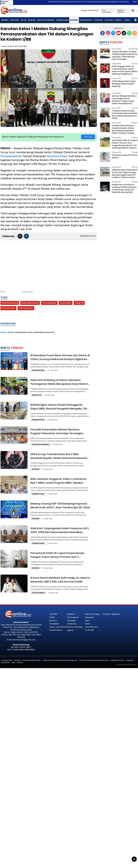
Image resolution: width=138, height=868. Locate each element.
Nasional (74, 20)
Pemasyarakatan (11, 156)
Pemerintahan (62, 20)
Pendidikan (54, 624)
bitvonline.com (132, 665)
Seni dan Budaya (92, 614)
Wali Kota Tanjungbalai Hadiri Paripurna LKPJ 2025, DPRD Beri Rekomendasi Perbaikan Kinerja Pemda (60, 532)
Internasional (86, 20)
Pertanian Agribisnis (111, 614)
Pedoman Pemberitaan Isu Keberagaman (60, 660)
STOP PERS (109, 20)
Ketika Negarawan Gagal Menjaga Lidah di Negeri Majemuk (124, 84)
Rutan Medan (66, 303)
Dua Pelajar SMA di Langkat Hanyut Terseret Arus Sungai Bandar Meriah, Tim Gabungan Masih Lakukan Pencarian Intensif (125, 145)
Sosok (88, 624)
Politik (23, 20)
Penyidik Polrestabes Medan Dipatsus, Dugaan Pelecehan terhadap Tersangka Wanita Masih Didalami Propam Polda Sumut (60, 433)
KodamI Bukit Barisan (30, 303)
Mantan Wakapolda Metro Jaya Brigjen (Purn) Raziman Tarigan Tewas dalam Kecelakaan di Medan (124, 101)
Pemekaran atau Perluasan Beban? (125, 156)
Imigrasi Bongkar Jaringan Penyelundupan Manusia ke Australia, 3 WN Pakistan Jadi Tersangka (125, 55)
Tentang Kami (7, 660)
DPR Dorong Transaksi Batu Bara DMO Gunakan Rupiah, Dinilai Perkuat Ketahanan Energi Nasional (59, 458)
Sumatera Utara (57, 156)
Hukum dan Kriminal (46, 20)
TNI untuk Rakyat (26, 308)
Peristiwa (15, 20)
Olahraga (98, 20)
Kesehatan (72, 624)
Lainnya (118, 20)
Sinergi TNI (79, 303)
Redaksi (18, 660)
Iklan (13, 662)
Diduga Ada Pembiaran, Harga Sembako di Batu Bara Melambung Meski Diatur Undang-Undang (123, 129)
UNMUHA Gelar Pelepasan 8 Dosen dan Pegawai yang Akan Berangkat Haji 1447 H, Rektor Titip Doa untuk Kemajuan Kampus (125, 175)
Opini (87, 621)
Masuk (4, 332)
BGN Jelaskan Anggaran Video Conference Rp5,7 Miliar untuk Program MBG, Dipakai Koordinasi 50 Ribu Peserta (58, 483)
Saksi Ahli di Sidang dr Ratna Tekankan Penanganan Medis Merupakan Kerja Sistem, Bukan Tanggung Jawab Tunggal (60, 384)
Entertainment (91, 627)
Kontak (20, 662)
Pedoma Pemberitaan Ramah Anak (94, 660)
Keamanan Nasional (10, 303)
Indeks (127, 20)
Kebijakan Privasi (117, 660)
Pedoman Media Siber (32, 660)
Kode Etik (130, 660)
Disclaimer (6, 662)
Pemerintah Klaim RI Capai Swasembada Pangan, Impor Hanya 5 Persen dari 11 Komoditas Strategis (57, 557)
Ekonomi (32, 20)
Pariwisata (89, 617)
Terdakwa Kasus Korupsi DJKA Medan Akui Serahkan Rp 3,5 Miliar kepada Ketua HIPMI (125, 114)
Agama (70, 630)
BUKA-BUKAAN (121, 11)
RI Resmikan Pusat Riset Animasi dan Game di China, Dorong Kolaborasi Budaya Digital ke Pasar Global (93, 2)
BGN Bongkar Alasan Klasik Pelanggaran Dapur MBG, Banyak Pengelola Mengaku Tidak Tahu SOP (60, 409)
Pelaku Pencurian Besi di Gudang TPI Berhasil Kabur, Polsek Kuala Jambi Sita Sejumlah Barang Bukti (125, 188)
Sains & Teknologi (75, 627)
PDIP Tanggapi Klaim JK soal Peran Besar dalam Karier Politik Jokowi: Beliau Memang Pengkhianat (125, 70)
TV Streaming (106, 11)
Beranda (5, 20)
